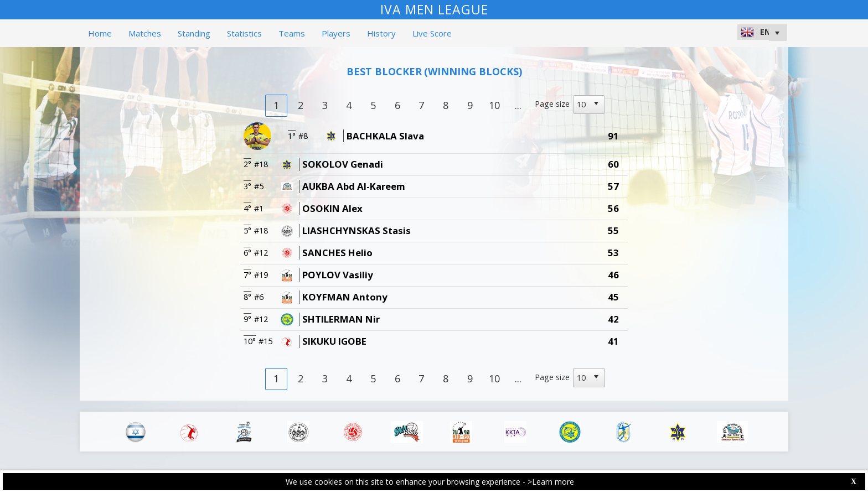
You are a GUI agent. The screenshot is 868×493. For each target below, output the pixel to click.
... (518, 105)
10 (494, 105)
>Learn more (551, 482)
